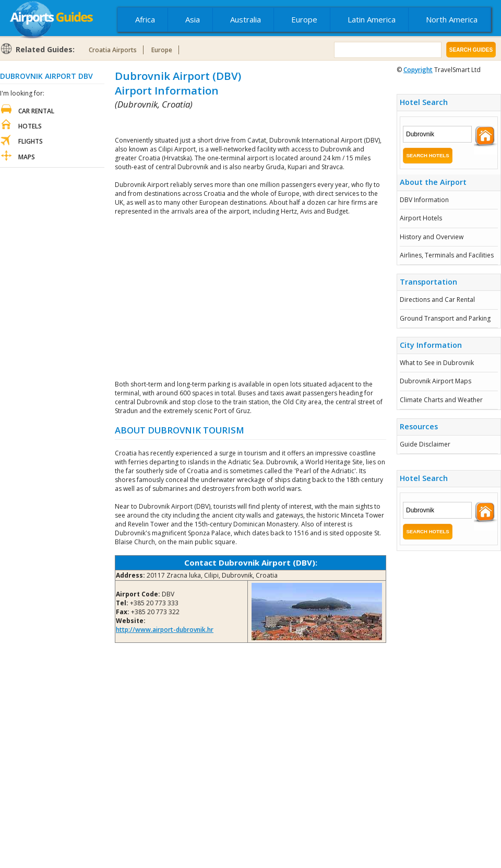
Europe (304, 19)
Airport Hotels (421, 218)
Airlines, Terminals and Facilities (447, 255)
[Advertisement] (237, 123)
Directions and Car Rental (437, 300)
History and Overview (432, 237)
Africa (145, 19)
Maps (27, 157)
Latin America (372, 19)
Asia (193, 19)
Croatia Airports (113, 50)
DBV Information (424, 200)
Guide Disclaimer (425, 444)
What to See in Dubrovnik (437, 363)
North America (452, 19)
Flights (31, 141)
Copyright (418, 70)
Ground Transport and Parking (445, 318)
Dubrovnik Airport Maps (436, 381)
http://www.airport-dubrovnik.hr (165, 630)
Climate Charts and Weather (441, 400)
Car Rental (36, 111)
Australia (246, 19)
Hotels (30, 126)
